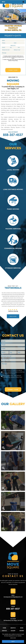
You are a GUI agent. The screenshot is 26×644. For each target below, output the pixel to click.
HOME (4, 628)
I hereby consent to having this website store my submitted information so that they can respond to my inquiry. (13, 57)
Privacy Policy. (15, 61)
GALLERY (13, 631)
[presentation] (13, 64)
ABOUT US (13, 628)
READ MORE (13, 316)
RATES (22, 628)
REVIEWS (22, 631)
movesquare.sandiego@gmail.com (13, 597)
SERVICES (4, 631)
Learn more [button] (13, 638)
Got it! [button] (13, 641)
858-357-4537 (13, 135)
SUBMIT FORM (13, 70)
